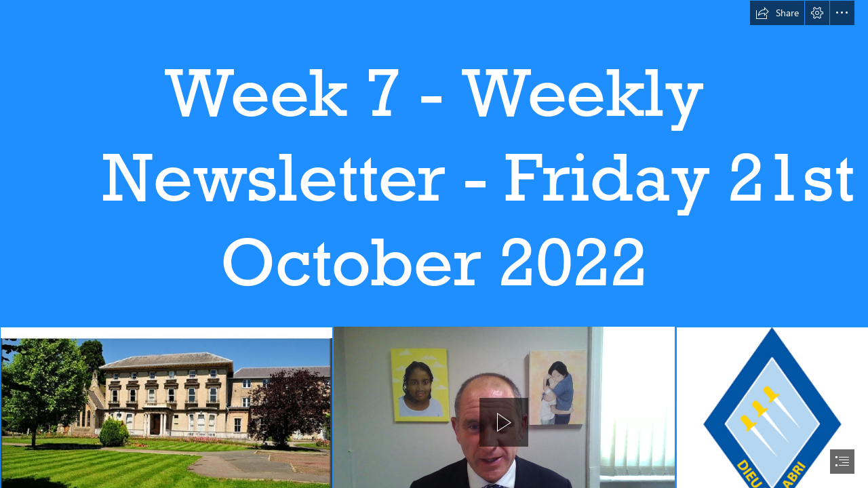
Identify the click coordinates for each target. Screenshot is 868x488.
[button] (777, 13)
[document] (434, 244)
